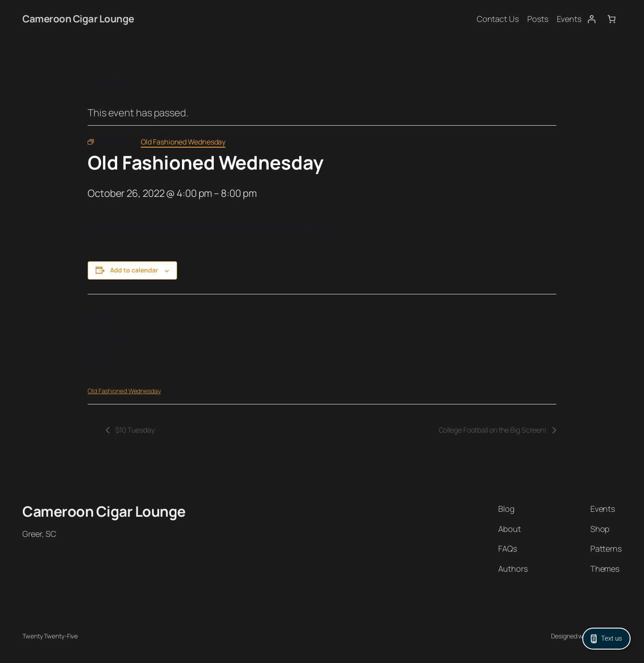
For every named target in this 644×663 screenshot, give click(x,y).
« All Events (107, 82)
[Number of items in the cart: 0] (612, 19)
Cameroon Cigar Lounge (78, 19)
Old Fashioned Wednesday (124, 391)
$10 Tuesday (134, 430)
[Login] (591, 19)
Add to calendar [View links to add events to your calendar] (134, 270)
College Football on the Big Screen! (493, 430)
